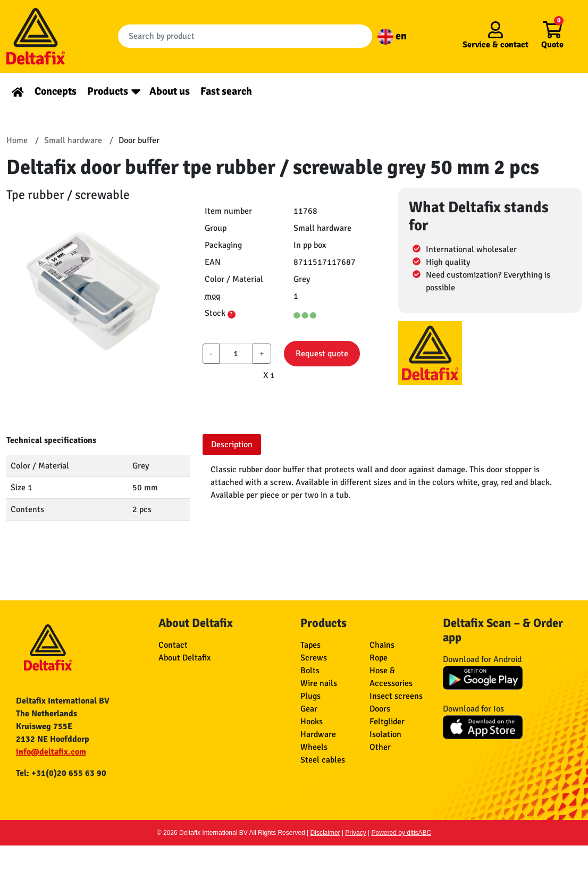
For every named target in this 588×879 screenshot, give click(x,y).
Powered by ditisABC (402, 833)
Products (108, 91)
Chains (382, 645)
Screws (314, 658)
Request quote (322, 354)
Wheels (314, 747)
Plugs (310, 696)
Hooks (312, 722)
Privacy (355, 833)
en (392, 36)
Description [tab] (232, 445)
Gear (309, 709)
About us (170, 91)
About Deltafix (184, 658)
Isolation (385, 734)
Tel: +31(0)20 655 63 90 (61, 773)
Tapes (310, 645)
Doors (380, 709)
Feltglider (387, 722)
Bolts (310, 671)
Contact (173, 645)
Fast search (226, 91)
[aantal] (236, 354)
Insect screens (396, 696)
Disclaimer (325, 833)
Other (380, 747)
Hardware (318, 734)
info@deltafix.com (51, 752)
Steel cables (323, 760)
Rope (379, 658)
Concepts (56, 91)
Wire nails (319, 683)
